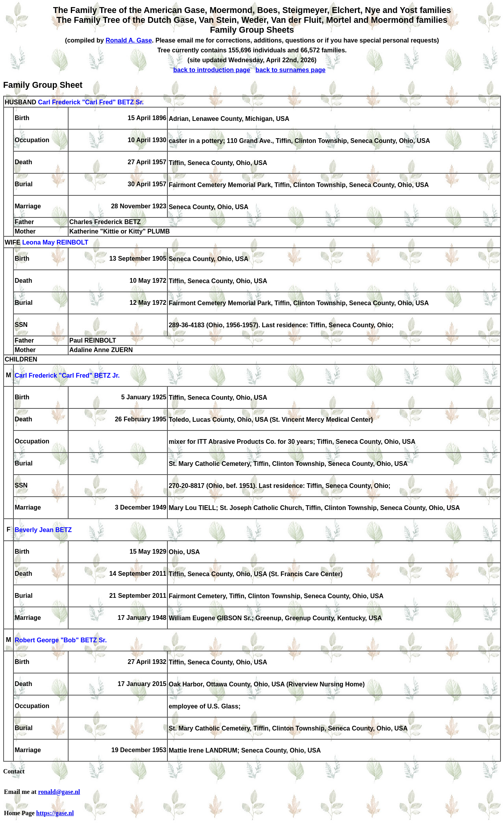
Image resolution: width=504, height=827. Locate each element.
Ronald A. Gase (129, 40)
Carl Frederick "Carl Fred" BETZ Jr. (67, 376)
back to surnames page (291, 70)
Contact (14, 771)
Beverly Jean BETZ (43, 530)
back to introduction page (212, 70)
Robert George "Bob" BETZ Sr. (61, 641)
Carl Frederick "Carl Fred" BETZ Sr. (91, 102)
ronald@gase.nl (59, 792)
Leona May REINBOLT (55, 243)
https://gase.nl (55, 813)
